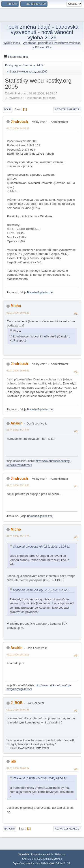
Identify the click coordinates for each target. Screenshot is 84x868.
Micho (16, 306)
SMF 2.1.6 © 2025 (32, 859)
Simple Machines (53, 859)
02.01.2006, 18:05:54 (18, 768)
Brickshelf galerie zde (40, 292)
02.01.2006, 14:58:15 (18, 128)
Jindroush (19, 122)
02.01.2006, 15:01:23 (18, 313)
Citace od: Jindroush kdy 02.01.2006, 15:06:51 (41, 547)
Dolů (8, 109)
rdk (13, 761)
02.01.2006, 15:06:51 (18, 371)
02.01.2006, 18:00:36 (18, 710)
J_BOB (16, 703)
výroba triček (12, 43)
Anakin (16, 423)
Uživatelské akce (67, 109)
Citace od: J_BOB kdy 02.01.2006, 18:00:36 (40, 778)
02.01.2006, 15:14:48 (18, 485)
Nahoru (9, 829)
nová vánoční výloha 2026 (50, 35)
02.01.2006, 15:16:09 (18, 655)
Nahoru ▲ (61, 854)
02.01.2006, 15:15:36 (18, 536)
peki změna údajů (29, 27)
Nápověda (23, 854)
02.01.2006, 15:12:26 (18, 430)
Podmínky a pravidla (42, 854)
